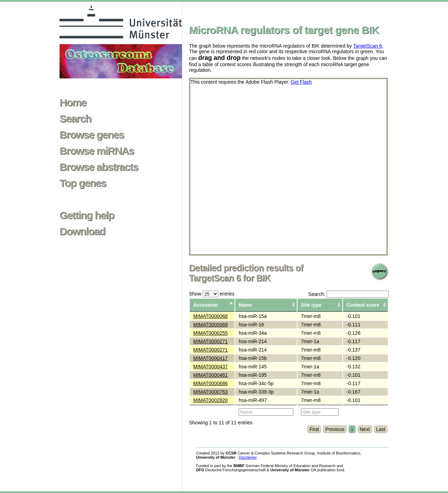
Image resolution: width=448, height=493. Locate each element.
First (314, 429)
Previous (335, 429)
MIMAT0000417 (211, 358)
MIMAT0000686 (211, 383)
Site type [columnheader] (311, 305)
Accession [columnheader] (205, 305)
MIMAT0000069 (211, 325)
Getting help (87, 215)
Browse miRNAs (97, 151)
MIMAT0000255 (211, 333)
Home (73, 103)
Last (381, 429)
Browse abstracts (99, 167)
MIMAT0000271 (211, 341)
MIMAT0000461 (211, 375)
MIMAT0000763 (211, 392)
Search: (348, 294)
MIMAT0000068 (211, 316)
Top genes (83, 183)
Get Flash (301, 82)
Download (82, 231)
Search (75, 119)
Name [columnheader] (245, 305)
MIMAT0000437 (211, 367)
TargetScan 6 (368, 46)
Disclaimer (248, 457)
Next (365, 429)
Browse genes (92, 135)
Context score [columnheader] (363, 305)
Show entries (212, 294)
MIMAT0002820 (211, 400)
